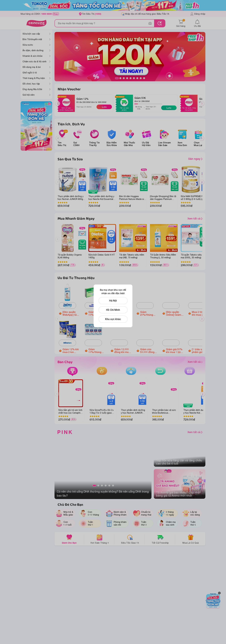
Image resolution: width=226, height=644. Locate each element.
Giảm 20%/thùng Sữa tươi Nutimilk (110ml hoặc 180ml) (149, 313)
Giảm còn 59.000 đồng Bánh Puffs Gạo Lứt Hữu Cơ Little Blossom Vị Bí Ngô (148, 351)
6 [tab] (134, 78)
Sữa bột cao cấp (31, 34)
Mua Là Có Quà (191, 539)
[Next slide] (202, 138)
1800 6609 (46, 14)
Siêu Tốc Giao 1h (130, 539)
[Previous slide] (58, 138)
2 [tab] (120, 78)
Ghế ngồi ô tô (30, 73)
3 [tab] (124, 78)
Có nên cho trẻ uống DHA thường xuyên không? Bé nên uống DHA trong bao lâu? (103, 494)
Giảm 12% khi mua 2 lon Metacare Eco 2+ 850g (71, 351)
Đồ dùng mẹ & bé (32, 67)
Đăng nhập (198, 14)
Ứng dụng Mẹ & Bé (32, 89)
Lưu (104, 107)
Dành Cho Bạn (69, 539)
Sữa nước (28, 45)
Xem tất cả (196, 218)
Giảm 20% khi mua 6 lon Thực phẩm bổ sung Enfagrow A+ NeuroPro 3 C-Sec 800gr (123, 313)
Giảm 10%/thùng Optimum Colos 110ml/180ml (96, 313)
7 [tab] (137, 78)
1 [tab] (117, 78)
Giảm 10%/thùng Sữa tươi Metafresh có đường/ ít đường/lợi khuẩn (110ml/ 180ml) (97, 351)
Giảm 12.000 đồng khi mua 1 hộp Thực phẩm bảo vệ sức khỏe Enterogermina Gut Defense (123, 351)
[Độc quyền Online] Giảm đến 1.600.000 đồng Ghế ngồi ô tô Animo (175, 313)
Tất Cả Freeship (160, 539)
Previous (59, 106)
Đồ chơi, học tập (31, 84)
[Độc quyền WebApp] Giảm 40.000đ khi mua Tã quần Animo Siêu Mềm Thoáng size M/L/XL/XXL (71, 313)
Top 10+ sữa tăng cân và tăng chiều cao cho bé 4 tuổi (179, 462)
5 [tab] (131, 78)
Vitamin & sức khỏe (32, 56)
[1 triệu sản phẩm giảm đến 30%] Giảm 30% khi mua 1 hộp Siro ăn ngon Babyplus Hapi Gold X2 (201, 351)
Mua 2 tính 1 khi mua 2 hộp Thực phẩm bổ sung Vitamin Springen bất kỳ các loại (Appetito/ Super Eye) (200, 313)
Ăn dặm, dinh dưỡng (33, 50)
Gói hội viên (28, 95)
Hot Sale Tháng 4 (100, 539)
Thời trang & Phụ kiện (34, 78)
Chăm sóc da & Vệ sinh (34, 61)
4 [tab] (127, 78)
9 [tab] (144, 78)
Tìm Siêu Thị (91, 14)
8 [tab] (141, 78)
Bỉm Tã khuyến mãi (32, 39)
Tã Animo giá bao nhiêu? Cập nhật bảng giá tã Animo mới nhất (178, 494)
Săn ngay (195, 159)
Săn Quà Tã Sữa (70, 159)
